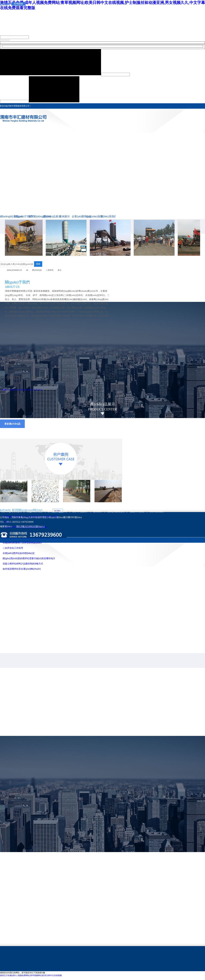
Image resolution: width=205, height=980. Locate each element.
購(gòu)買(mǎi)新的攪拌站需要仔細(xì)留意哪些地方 (29, 558)
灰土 (60, 270)
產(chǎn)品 (37, 270)
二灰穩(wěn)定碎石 (25, 259)
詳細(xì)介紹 (13, 377)
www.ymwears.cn (14, 270)
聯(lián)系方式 (40, 377)
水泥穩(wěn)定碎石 (157, 259)
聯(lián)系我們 (108, 216)
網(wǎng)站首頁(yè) (7, 216)
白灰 (36, 390)
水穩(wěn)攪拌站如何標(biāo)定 (19, 553)
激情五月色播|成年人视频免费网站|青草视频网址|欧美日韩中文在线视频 (31, 975)
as (27, 270)
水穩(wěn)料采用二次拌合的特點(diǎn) (22, 543)
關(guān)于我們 (22, 216)
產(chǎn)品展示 (50, 216)
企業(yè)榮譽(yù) (79, 216)
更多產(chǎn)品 (12, 424)
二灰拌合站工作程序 (13, 548)
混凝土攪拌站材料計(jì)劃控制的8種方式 (23, 564)
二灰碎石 (50, 270)
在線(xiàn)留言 (93, 216)
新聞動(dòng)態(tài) (36, 216)
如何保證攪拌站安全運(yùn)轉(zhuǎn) (22, 569)
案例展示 (65, 216)
